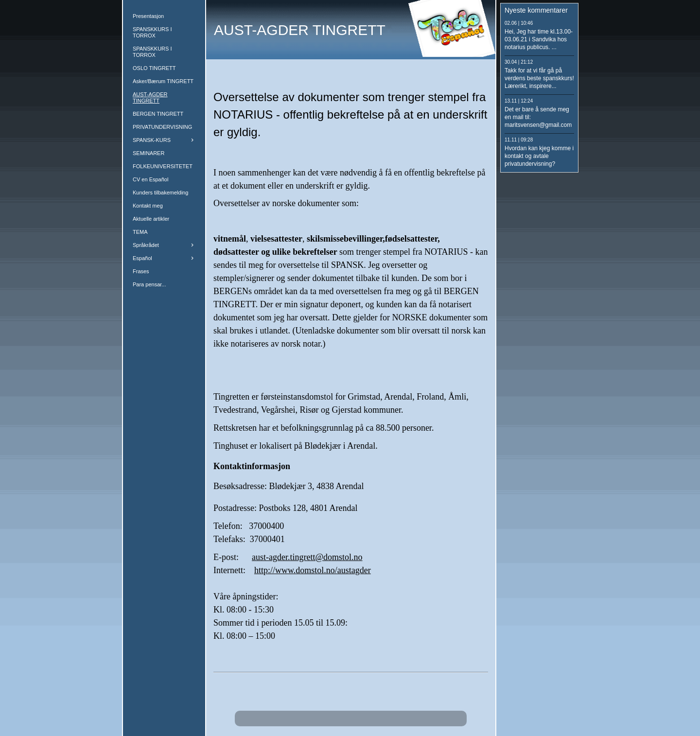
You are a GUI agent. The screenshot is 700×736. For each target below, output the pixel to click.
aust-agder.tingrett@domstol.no (307, 557)
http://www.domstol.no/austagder (313, 570)
